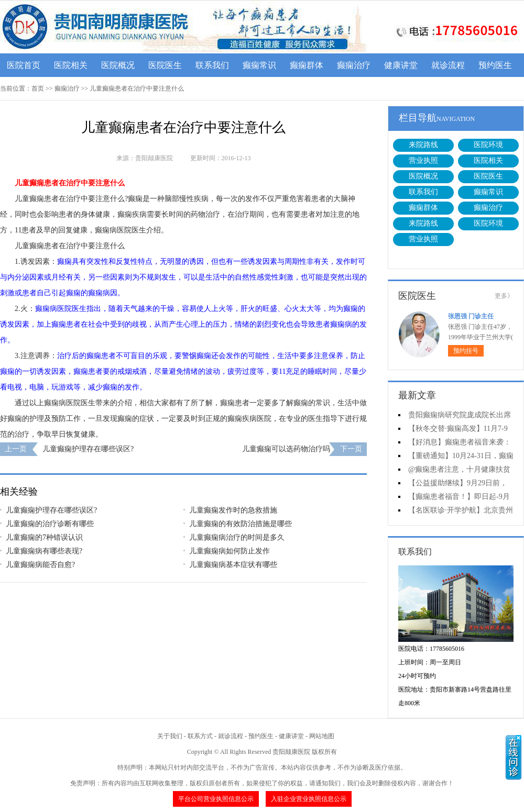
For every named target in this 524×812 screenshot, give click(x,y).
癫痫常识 (259, 65)
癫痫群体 (307, 65)
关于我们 (170, 736)
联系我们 (212, 65)
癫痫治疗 (354, 65)
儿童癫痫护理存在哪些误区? (88, 449)
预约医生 (495, 65)
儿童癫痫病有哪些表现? (44, 551)
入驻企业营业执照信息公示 (309, 799)
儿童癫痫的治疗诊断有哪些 (50, 524)
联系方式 (200, 736)
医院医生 (165, 65)
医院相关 (71, 65)
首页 (38, 88)
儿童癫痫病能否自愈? (40, 565)
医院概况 (118, 65)
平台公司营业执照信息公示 (216, 799)
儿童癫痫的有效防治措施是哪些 (241, 524)
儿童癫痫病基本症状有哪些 (233, 565)
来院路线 (423, 145)
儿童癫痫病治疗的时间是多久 (237, 537)
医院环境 (488, 145)
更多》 (504, 296)
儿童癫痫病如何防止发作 (230, 551)
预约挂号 (466, 351)
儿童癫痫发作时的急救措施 (233, 510)
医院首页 (24, 65)
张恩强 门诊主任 (471, 316)
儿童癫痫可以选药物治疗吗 (286, 449)
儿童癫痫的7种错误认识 (44, 537)
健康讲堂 (401, 65)
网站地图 (322, 736)
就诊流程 (448, 65)
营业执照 (423, 160)
